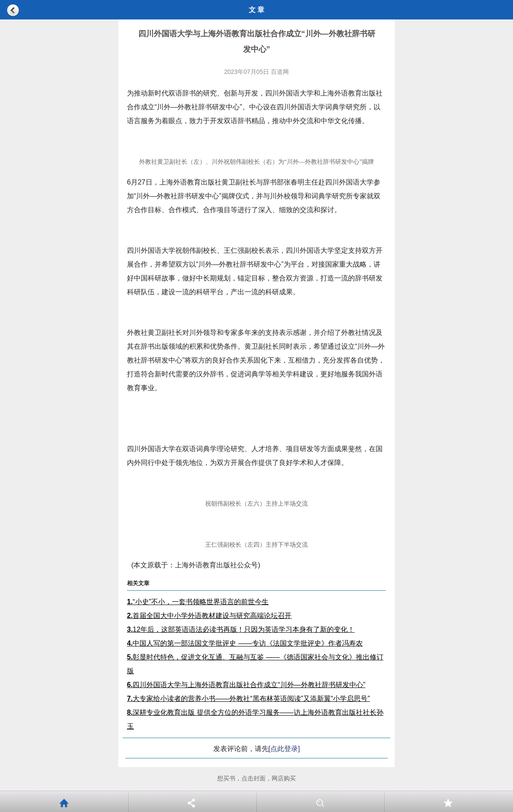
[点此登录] (284, 749)
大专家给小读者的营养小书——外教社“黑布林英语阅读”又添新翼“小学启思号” (249, 699)
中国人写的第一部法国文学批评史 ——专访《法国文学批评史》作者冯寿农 (245, 643)
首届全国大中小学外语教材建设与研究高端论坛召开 (209, 616)
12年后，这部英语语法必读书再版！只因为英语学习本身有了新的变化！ (241, 629)
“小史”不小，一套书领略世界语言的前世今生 (198, 602)
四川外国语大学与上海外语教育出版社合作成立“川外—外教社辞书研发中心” (246, 685)
